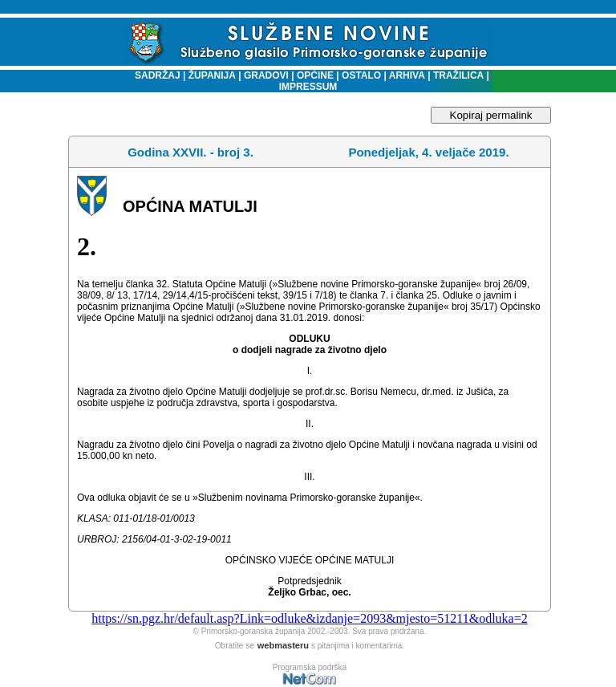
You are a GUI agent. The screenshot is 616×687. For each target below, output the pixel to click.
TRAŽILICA (458, 75)
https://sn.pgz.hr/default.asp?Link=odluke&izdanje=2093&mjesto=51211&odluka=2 (309, 618)
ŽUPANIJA (212, 75)
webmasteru (283, 645)
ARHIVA (406, 75)
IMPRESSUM (308, 87)
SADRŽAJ (154, 75)
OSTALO (361, 75)
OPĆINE (315, 75)
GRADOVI (266, 75)
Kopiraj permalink (491, 115)
